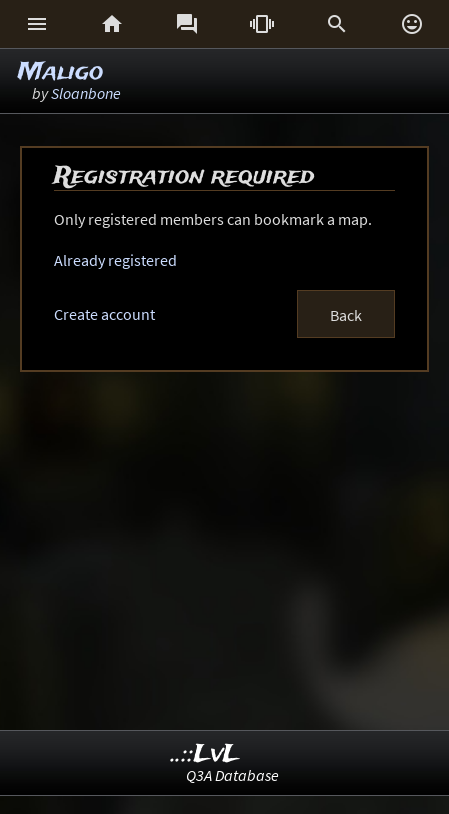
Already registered (115, 260)
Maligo (60, 72)
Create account (104, 314)
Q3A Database (232, 775)
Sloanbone (86, 93)
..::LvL (205, 754)
